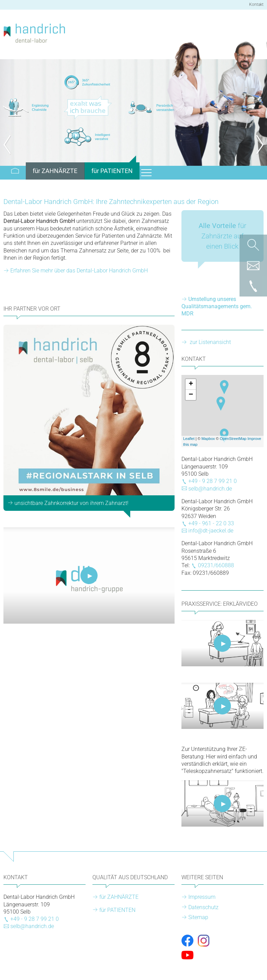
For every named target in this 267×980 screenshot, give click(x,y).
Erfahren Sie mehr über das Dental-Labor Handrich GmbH (79, 271)
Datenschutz (203, 907)
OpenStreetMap (233, 439)
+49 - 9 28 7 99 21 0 (213, 481)
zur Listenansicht (210, 342)
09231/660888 (216, 565)
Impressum (202, 897)
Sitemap (198, 917)
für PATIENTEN (117, 910)
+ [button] (191, 384)
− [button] (191, 395)
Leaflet (189, 439)
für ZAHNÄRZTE (119, 897)
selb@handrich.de (210, 489)
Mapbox (208, 439)
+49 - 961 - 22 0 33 (211, 523)
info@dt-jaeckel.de (211, 531)
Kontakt (256, 4)
